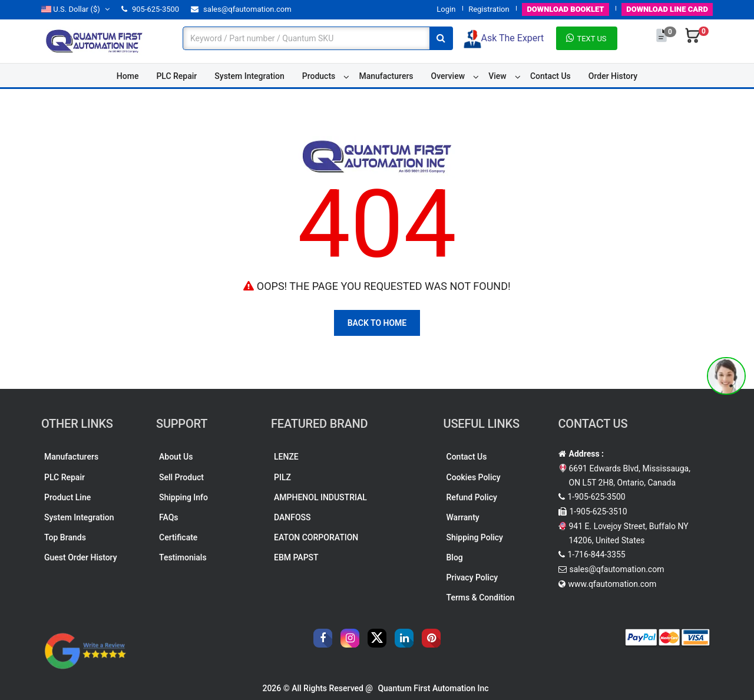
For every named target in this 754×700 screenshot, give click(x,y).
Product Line (67, 497)
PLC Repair (176, 76)
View (497, 76)
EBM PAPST (296, 557)
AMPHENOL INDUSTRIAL (320, 497)
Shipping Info (183, 497)
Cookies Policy (474, 477)
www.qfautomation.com (613, 584)
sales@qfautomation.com (241, 9)
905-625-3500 (150, 9)
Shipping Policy (475, 537)
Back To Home (377, 323)
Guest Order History (81, 557)
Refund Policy (472, 497)
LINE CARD (667, 9)
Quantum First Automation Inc (433, 688)
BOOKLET (565, 9)
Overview (448, 76)
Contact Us (550, 76)
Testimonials (183, 557)
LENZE (286, 457)
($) (75, 9)
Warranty (463, 517)
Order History (613, 76)
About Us (176, 457)
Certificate (178, 537)
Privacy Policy (472, 577)
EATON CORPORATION (316, 537)
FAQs (169, 517)
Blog (455, 557)
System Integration (249, 76)
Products (319, 76)
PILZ (282, 477)
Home (128, 76)
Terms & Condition (481, 597)
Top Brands (65, 537)
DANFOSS (292, 517)
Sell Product (181, 477)
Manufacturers (386, 76)
